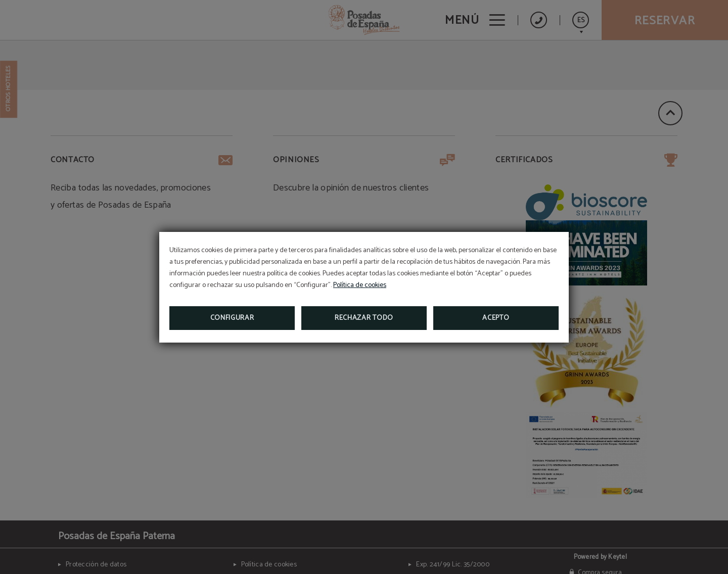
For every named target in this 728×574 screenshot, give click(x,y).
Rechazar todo (364, 318)
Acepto (496, 318)
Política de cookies (360, 285)
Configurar (232, 318)
